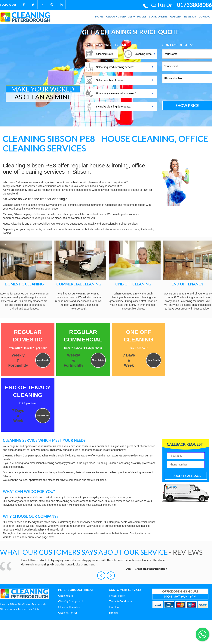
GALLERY (176, 16)
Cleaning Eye (66, 596)
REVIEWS (190, 16)
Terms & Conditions (121, 601)
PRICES (142, 16)
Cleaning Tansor (68, 613)
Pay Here (114, 607)
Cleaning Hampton (69, 607)
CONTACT (205, 16)
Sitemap (114, 613)
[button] (102, 575)
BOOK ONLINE (158, 16)
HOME (99, 16)
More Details (43, 360)
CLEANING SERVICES (120, 16)
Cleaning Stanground (71, 601)
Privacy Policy (117, 596)
